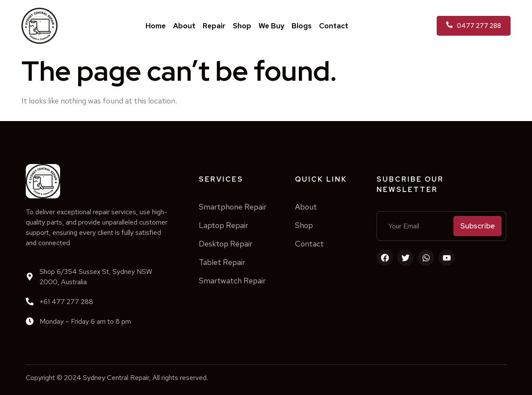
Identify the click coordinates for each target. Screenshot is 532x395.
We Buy (271, 26)
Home (156, 26)
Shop (242, 26)
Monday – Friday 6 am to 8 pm (85, 321)
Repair (214, 26)
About (184, 26)
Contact (334, 26)
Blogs (302, 26)
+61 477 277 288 (66, 302)
